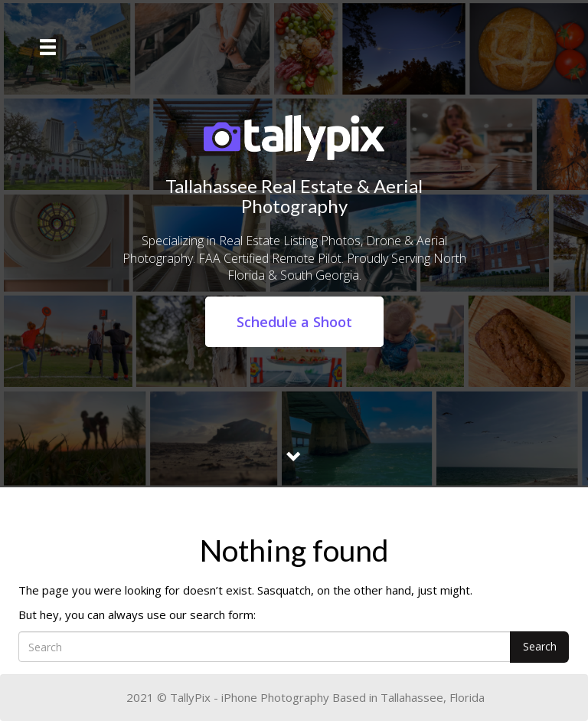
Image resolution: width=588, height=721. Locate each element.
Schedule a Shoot (294, 322)
